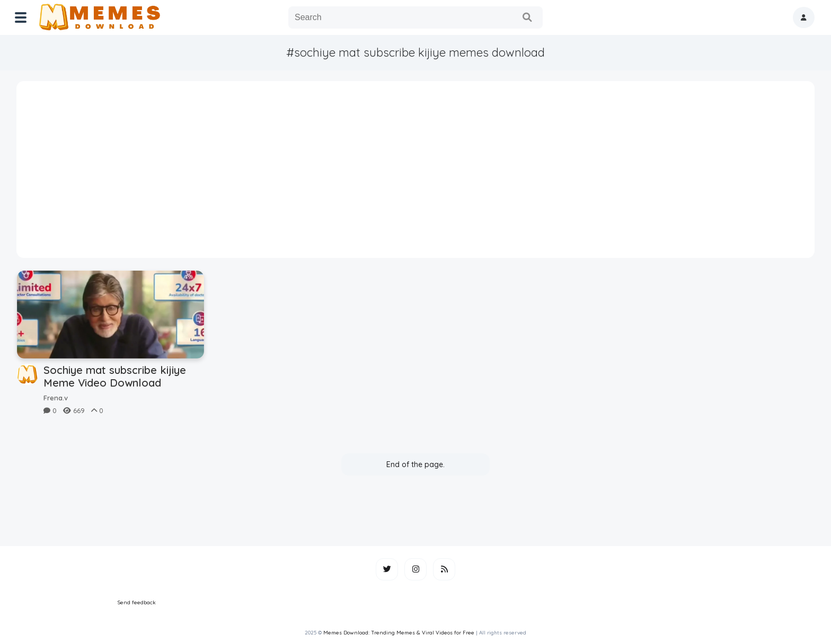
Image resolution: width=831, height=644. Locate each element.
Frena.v (56, 398)
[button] (804, 17)
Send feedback (137, 602)
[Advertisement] (415, 173)
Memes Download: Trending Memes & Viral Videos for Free (399, 633)
